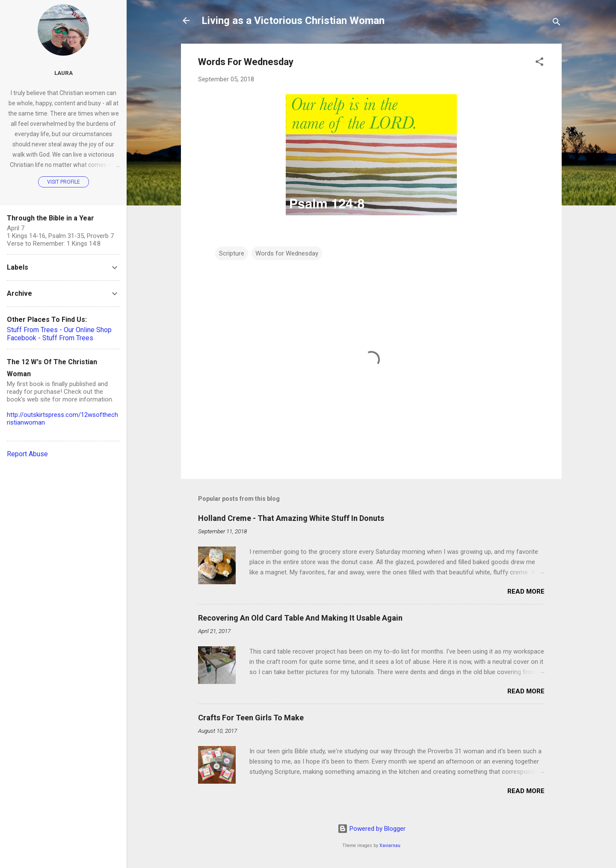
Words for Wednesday (287, 253)
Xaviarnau (390, 846)
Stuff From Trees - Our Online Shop (59, 330)
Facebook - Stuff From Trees (50, 338)
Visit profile (64, 182)
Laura (64, 73)
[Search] (557, 23)
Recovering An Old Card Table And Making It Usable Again (300, 618)
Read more (526, 592)
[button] (539, 63)
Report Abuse (27, 454)
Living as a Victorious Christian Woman (293, 21)
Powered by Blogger (372, 829)
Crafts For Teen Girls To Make (251, 718)
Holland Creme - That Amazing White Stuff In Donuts (291, 518)
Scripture (232, 253)
